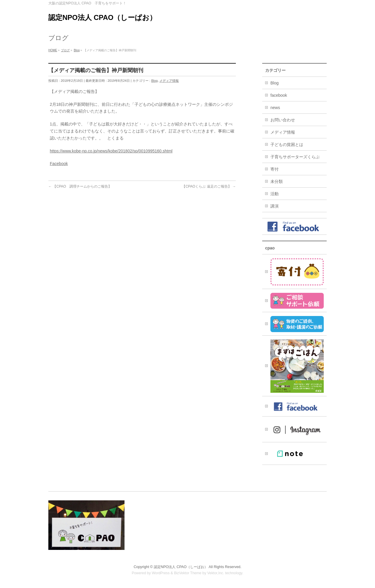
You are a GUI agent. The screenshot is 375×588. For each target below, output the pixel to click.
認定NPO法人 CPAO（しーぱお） (102, 17)
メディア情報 (169, 81)
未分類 (277, 181)
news (275, 108)
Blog (154, 81)
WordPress (161, 573)
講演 (275, 206)
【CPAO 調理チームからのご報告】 (80, 186)
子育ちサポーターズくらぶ (295, 157)
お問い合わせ (283, 120)
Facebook (59, 164)
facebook (279, 95)
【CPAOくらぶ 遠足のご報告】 (209, 186)
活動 (275, 194)
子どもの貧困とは (287, 145)
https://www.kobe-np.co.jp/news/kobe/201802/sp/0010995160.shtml (111, 151)
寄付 (275, 169)
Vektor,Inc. (216, 573)
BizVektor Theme (188, 573)
